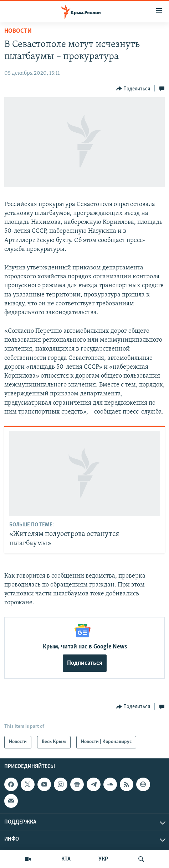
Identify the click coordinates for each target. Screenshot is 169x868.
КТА (66, 859)
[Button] (133, 89)
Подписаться (85, 663)
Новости (18, 31)
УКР (103, 859)
